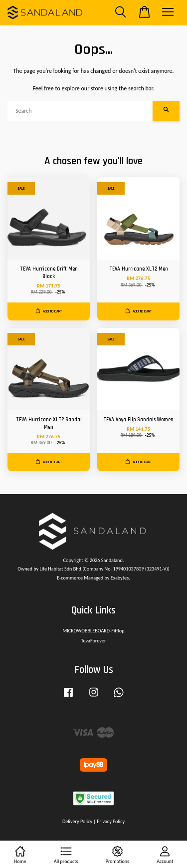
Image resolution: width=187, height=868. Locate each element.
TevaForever (94, 641)
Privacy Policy (111, 821)
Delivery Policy (77, 821)
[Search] (80, 111)
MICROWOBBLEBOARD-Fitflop (93, 631)
